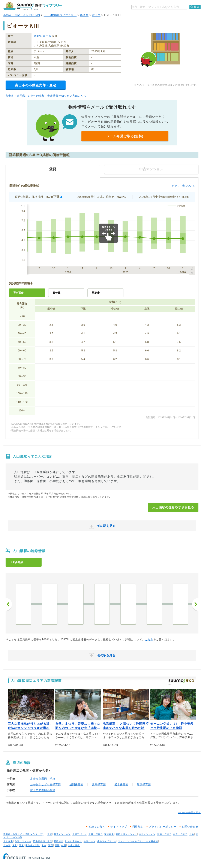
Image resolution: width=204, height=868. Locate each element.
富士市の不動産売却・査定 (36, 85)
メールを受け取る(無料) (125, 136)
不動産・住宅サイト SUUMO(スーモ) (23, 834)
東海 (44, 845)
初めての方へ (97, 827)
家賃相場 (109, 834)
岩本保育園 (121, 784)
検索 (197, 7)
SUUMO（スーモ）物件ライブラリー (33, 6)
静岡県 (84, 15)
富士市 (96, 15)
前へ (9, 604)
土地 (192, 834)
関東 (21, 845)
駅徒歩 (96, 293)
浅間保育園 (76, 784)
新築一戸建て (164, 834)
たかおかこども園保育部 (46, 784)
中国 (64, 845)
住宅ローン (89, 841)
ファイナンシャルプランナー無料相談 (138, 841)
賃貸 (50, 834)
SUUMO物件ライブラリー (60, 15)
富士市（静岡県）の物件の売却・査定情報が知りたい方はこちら (46, 96)
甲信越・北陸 (33, 845)
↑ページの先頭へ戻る (189, 812)
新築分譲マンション (126, 834)
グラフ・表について (183, 186)
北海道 (7, 845)
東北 (15, 845)
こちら (149, 639)
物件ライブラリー (107, 841)
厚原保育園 (144, 784)
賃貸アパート (79, 834)
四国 (57, 845)
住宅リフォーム (23, 841)
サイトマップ (119, 827)
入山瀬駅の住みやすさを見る (173, 507)
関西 (51, 845)
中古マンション (147, 834)
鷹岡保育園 (99, 784)
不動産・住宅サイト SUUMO (22, 15)
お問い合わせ (190, 827)
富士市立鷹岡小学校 (43, 790)
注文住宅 (8, 841)
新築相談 (58, 841)
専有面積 (18, 293)
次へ (195, 604)
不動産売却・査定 (43, 841)
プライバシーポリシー (163, 827)
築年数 (57, 293)
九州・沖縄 (74, 845)
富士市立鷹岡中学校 (43, 779)
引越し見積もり (73, 841)
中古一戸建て (180, 834)
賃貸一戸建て (96, 834)
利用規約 (138, 827)
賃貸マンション (62, 834)
